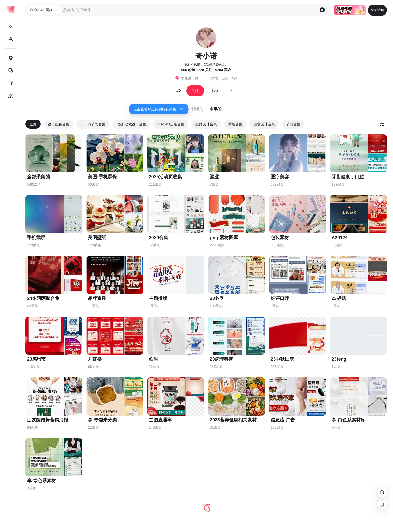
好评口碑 (280, 298)
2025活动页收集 (165, 177)
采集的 (216, 109)
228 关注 (205, 70)
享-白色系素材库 (348, 420)
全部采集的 (38, 177)
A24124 (340, 238)
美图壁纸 (97, 238)
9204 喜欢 (223, 70)
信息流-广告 (283, 420)
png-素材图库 (224, 238)
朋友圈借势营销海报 (48, 420)
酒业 (214, 177)
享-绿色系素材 (41, 481)
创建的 (197, 109)
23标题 (339, 298)
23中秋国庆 (282, 359)
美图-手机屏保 (102, 177)
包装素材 (280, 238)
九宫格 (95, 359)
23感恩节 (36, 359)
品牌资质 (97, 298)
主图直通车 (160, 420)
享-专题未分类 (102, 420)
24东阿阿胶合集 (43, 298)
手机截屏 (36, 238)
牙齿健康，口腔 (348, 177)
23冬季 (217, 298)
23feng (339, 359)
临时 (153, 359)
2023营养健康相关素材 (233, 420)
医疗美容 (280, 177)
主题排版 (158, 298)
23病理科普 (221, 359)
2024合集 (159, 238)
